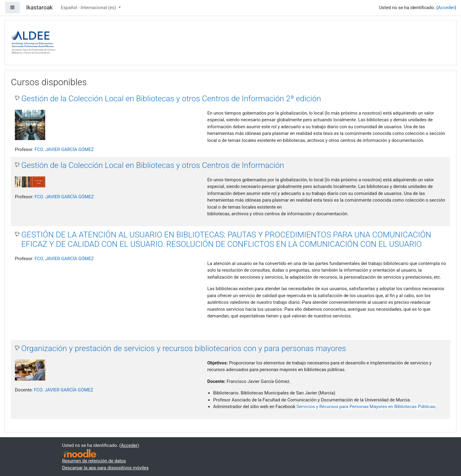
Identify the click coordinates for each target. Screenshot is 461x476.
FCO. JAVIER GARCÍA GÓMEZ (64, 149)
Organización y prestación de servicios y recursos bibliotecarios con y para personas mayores (184, 348)
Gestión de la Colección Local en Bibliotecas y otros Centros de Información (153, 165)
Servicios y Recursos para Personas (333, 407)
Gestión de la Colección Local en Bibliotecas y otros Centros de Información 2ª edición (171, 99)
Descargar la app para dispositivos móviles (105, 468)
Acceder (446, 8)
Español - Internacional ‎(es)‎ (89, 8)
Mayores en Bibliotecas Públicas (402, 407)
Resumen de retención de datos (94, 461)
